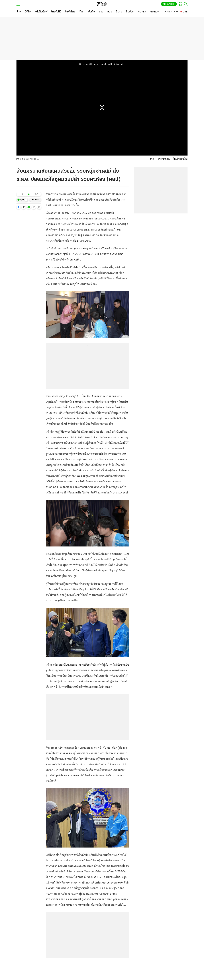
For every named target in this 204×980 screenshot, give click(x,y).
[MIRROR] (155, 12)
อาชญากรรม (164, 159)
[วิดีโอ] (28, 12)
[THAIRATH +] (171, 12)
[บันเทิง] (92, 12)
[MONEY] (142, 12)
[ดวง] (101, 12)
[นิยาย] (119, 12)
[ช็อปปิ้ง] (130, 12)
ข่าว (152, 159)
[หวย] (110, 12)
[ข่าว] (19, 12)
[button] (18, 207)
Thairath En (169, 4)
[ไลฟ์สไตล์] (70, 12)
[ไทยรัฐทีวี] (56, 12)
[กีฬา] (82, 12)
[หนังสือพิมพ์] (41, 12)
